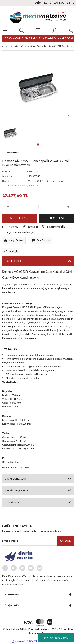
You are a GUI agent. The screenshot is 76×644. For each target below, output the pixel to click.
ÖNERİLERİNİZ (13, 502)
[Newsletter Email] (38, 541)
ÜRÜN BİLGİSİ (13, 261)
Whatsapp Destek (56, 638)
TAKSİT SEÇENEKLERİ (18, 491)
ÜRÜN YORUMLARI (16, 479)
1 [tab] (38, 144)
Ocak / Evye (33, 172)
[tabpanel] (10, 133)
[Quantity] (38, 207)
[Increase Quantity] (68, 207)
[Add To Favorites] (54, 227)
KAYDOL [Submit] (65, 541)
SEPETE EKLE (20, 218)
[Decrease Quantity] (8, 207)
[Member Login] (55, 30)
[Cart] (71, 30)
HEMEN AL (57, 218)
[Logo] (38, 17)
